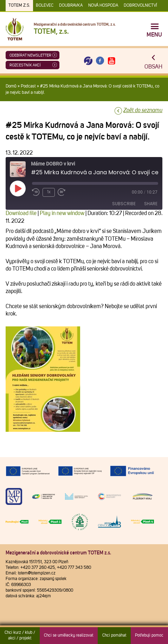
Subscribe (124, 204)
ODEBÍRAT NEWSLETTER (30, 55)
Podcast (28, 86)
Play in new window (62, 213)
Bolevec (45, 6)
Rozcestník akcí (25, 65)
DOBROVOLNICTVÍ (140, 6)
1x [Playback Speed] (49, 192)
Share (151, 204)
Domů (11, 86)
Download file (21, 213)
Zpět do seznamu (143, 110)
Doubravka (71, 6)
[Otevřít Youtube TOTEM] (112, 61)
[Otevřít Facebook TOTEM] (100, 61)
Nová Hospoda (103, 6)
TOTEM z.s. (19, 6)
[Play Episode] (18, 188)
